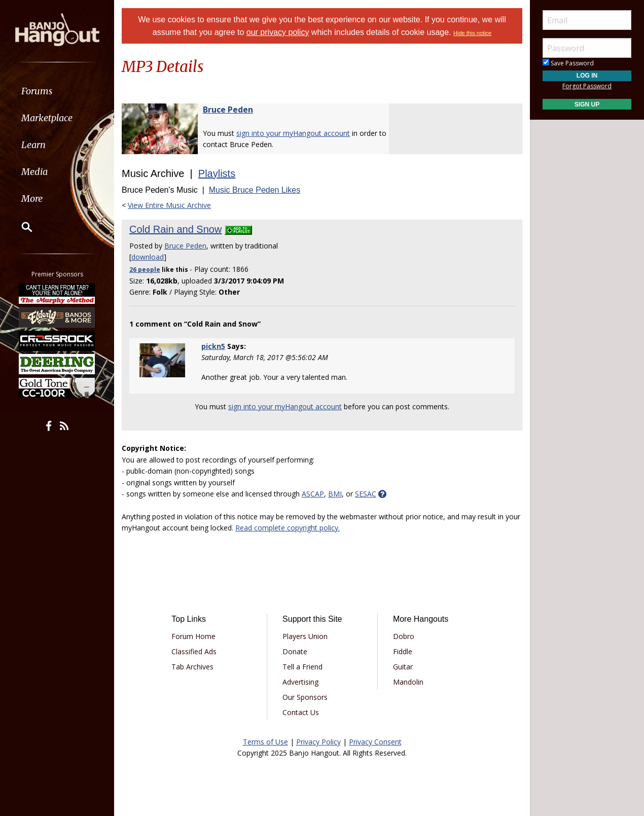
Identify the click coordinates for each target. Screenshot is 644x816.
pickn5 (213, 346)
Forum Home (193, 636)
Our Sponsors (305, 697)
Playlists (217, 173)
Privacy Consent (375, 742)
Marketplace (47, 118)
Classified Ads (194, 651)
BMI (335, 494)
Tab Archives (192, 667)
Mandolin (408, 682)
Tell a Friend (302, 667)
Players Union (305, 636)
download (148, 257)
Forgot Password (587, 86)
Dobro (404, 636)
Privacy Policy (318, 742)
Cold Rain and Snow (175, 229)
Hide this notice (472, 33)
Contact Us (301, 712)
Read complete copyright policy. (288, 528)
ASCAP (313, 494)
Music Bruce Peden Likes (255, 190)
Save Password (568, 63)
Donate (295, 651)
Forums (37, 91)
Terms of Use (265, 742)
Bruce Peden (228, 110)
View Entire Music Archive (169, 205)
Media (34, 172)
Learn (33, 145)
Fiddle (403, 651)
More (32, 199)
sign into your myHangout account (293, 133)
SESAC (366, 494)
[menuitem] (57, 91)
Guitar (403, 667)
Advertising (300, 682)
